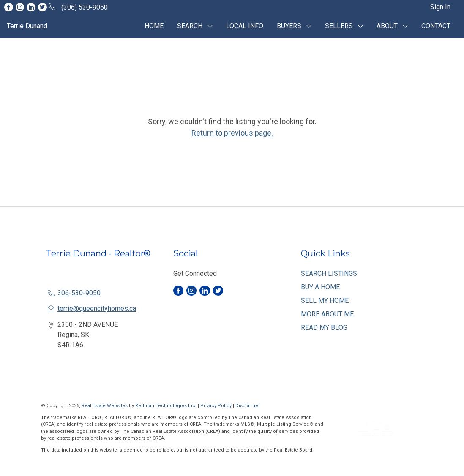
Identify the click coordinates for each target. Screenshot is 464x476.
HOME (154, 26)
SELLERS (339, 26)
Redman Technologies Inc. (166, 406)
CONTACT (436, 26)
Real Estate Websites (105, 406)
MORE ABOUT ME (327, 314)
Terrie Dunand (27, 26)
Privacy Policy (216, 406)
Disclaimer (248, 406)
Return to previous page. (232, 133)
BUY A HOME (320, 287)
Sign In (440, 7)
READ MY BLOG (324, 328)
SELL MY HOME (325, 301)
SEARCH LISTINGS (329, 273)
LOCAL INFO (245, 26)
